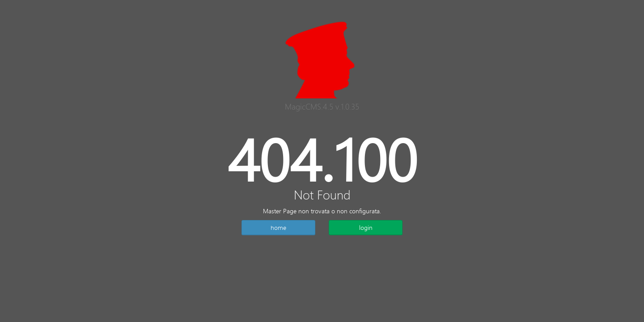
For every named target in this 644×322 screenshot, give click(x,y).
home (278, 227)
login (366, 227)
